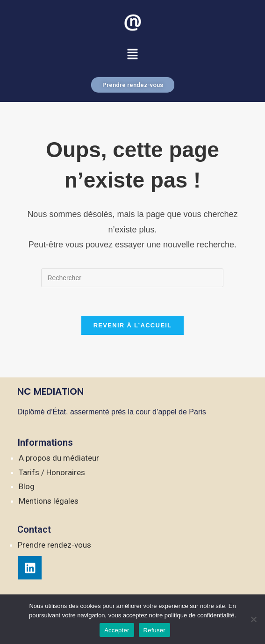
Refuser (154, 630)
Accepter (117, 630)
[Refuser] (253, 619)
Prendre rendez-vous (54, 545)
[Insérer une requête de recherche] (132, 278)
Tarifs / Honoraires (52, 472)
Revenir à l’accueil (133, 325)
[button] (132, 55)
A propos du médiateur (59, 458)
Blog (27, 486)
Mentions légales (49, 501)
